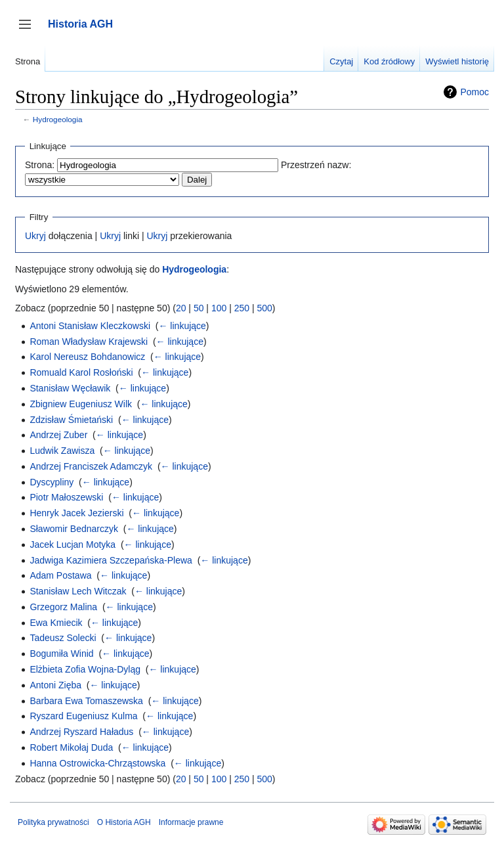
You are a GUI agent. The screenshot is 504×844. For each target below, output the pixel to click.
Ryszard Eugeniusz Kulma (83, 716)
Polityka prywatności (53, 822)
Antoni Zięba (55, 685)
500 (264, 308)
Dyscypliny (52, 482)
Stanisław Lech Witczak (78, 591)
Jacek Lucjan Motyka (73, 544)
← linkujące (182, 326)
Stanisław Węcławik (70, 388)
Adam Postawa (60, 575)
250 (242, 308)
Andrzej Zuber (58, 435)
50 (199, 308)
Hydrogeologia (58, 119)
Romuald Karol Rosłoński (81, 372)
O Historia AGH (124, 822)
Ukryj (35, 236)
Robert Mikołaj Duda (71, 747)
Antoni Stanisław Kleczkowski (90, 326)
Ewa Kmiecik (56, 623)
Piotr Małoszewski (66, 497)
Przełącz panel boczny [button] (29, 31)
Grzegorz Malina (63, 607)
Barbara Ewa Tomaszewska (86, 701)
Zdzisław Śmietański (71, 420)
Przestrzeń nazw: (316, 165)
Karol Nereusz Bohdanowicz (87, 357)
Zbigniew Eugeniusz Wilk (81, 404)
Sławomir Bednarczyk (74, 529)
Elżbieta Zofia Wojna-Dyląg (85, 669)
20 (181, 308)
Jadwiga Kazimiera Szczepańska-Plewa (111, 560)
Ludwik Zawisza (62, 451)
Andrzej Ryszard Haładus (81, 732)
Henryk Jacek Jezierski (76, 513)
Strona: (40, 165)
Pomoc (474, 92)
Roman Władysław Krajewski (89, 342)
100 (219, 308)
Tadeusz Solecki (63, 638)
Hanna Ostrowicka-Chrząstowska (97, 763)
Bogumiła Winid (61, 654)
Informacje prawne (191, 822)
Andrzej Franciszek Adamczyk (91, 466)
